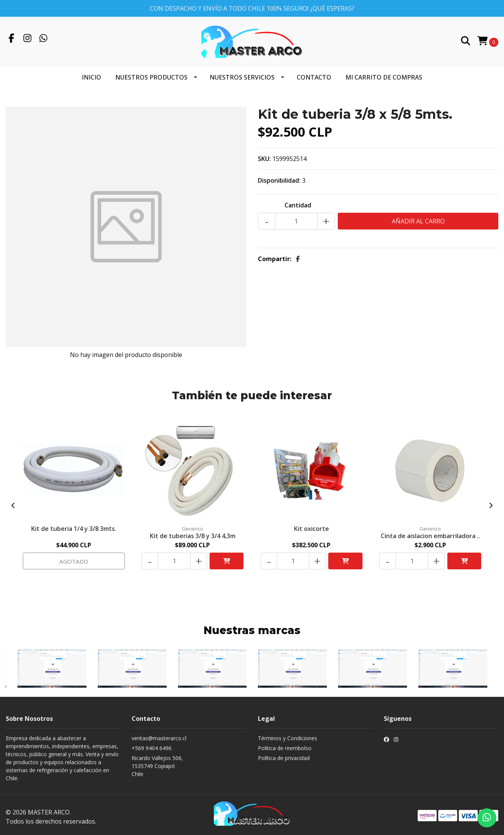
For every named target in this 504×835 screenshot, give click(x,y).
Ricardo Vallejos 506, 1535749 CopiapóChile (157, 762)
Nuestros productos (151, 73)
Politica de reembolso (285, 745)
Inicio (91, 73)
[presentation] (13, 502)
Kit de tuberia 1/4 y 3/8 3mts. (74, 524)
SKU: (264, 155)
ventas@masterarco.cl (159, 735)
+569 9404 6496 (152, 745)
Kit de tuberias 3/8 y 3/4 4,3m (193, 532)
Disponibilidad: (279, 177)
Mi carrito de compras (384, 73)
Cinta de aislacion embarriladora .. (430, 532)
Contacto (314, 73)
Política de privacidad (284, 755)
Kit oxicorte (312, 524)
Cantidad (298, 201)
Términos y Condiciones (288, 735)
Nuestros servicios (242, 73)
